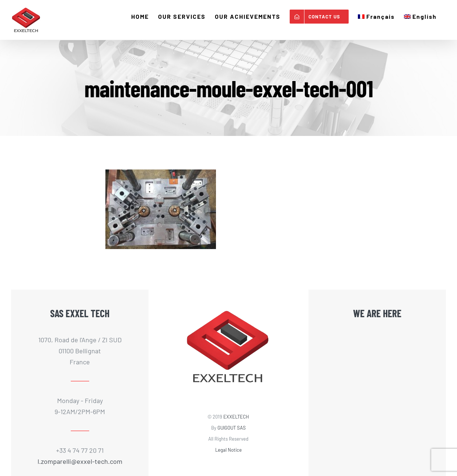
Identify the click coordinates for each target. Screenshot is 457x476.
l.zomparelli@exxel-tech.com (80, 461)
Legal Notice (228, 450)
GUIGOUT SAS (232, 428)
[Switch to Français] (376, 17)
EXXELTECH (236, 417)
